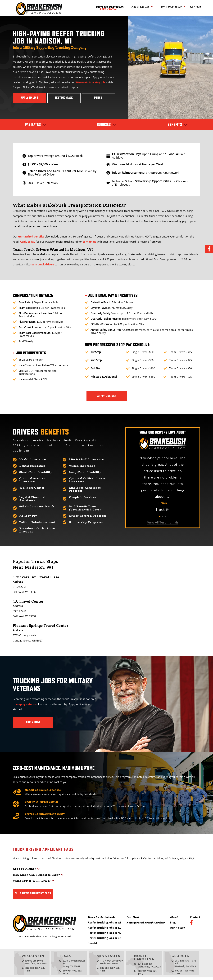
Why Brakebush (172, 7)
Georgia (180, 956)
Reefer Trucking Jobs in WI (104, 923)
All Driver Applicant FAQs (33, 894)
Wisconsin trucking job (90, 82)
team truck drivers (42, 264)
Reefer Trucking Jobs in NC (105, 933)
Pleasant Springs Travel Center (41, 626)
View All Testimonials (163, 522)
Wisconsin (33, 956)
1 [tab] (160, 517)
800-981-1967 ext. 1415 (35, 969)
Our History (177, 928)
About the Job (141, 7)
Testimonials (64, 98)
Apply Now (33, 722)
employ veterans (27, 704)
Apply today (28, 242)
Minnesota (108, 956)
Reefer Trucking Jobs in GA (105, 938)
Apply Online (29, 98)
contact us (89, 242)
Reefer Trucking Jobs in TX (104, 928)
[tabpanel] (163, 484)
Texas (65, 956)
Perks (98, 98)
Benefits (93, 943)
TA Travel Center (28, 601)
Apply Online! (106, 396)
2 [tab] (163, 517)
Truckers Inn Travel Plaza (36, 577)
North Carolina (144, 957)
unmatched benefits (31, 237)
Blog (173, 923)
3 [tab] (166, 517)
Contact (195, 7)
